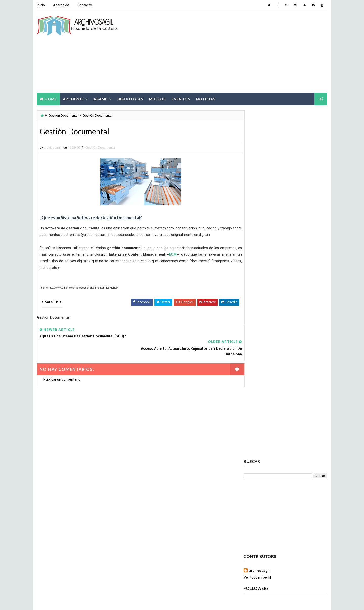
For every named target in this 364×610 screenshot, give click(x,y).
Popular (286, 300)
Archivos (73, 98)
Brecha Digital (257, 498)
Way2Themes (80, 601)
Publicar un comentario (62, 367)
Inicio (41, 5)
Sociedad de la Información (268, 577)
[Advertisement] (235, 52)
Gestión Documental (63, 115)
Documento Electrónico (265, 542)
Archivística (256, 489)
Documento (255, 533)
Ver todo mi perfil (258, 229)
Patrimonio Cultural (293, 560)
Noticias (206, 98)
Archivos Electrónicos (264, 471)
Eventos (181, 98)
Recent (258, 300)
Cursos (290, 515)
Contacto (84, 5)
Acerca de (61, 5)
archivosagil (259, 222)
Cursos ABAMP (258, 524)
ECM (171, 254)
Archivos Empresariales (265, 480)
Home (51, 98)
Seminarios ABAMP (300, 568)
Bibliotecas (130, 98)
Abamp (100, 98)
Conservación (257, 515)
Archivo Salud (258, 453)
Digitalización (295, 524)
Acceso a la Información (292, 444)
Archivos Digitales (261, 462)
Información (256, 551)
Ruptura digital (259, 568)
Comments (313, 300)
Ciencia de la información (266, 506)
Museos (157, 98)
